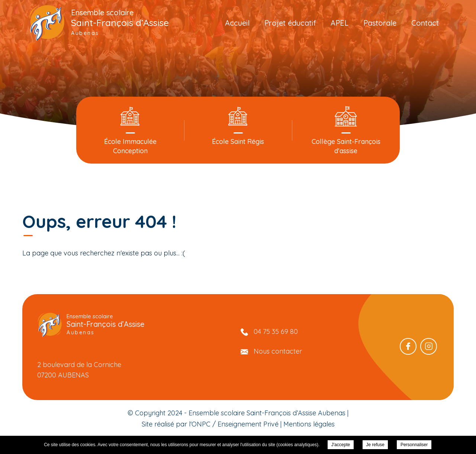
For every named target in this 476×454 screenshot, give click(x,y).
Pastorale (380, 23)
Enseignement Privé (248, 424)
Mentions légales (309, 424)
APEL (340, 23)
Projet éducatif (290, 23)
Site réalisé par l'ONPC (176, 424)
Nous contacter (278, 351)
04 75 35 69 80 (276, 331)
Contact (425, 23)
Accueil (237, 23)
